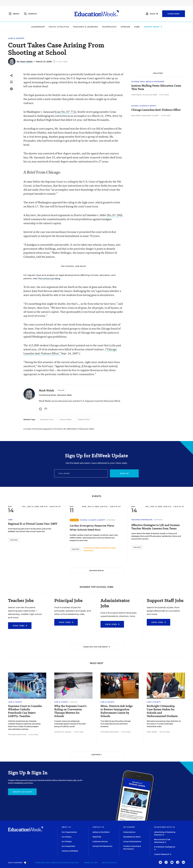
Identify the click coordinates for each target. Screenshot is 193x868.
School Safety (66, 420)
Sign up (124, 473)
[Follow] (61, 390)
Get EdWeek (129, 827)
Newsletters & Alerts (132, 837)
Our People (67, 841)
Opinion (125, 27)
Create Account (22, 792)
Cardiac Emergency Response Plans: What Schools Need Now (92, 528)
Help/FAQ (97, 837)
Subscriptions (129, 832)
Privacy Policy (110, 863)
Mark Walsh (26, 62)
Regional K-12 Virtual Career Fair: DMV (33, 524)
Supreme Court (47, 420)
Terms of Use (91, 863)
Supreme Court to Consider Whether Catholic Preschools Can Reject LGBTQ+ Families (25, 711)
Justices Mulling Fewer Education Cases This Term (156, 87)
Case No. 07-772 (65, 112)
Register (14, 540)
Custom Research (163, 854)
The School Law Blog (49, 278)
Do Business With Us (165, 827)
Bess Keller (136, 115)
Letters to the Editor (101, 832)
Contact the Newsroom (102, 846)
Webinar (111, 520)
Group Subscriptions (132, 841)
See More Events (96, 571)
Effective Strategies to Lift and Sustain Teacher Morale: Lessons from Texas (156, 527)
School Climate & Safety (144, 106)
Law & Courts (16, 38)
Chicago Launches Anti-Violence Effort (156, 110)
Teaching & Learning (86, 27)
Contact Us (98, 827)
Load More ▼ (97, 755)
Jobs (137, 27)
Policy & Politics (59, 27)
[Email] (81, 473)
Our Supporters (68, 846)
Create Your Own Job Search (96, 647)
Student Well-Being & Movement (148, 82)
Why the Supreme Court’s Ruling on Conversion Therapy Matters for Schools (70, 711)
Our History (67, 837)
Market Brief (153, 27)
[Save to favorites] (11, 82)
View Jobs (20, 626)
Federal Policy (84, 420)
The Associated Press (17, 735)
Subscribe (174, 14)
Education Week (65, 395)
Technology (109, 27)
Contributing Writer (48, 395)
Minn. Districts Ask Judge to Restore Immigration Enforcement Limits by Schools (117, 711)
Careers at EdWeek (70, 851)
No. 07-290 (114, 215)
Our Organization (69, 832)
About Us (66, 827)
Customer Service (100, 841)
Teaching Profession (142, 520)
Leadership (38, 27)
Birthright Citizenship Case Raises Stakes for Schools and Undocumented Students (162, 711)
